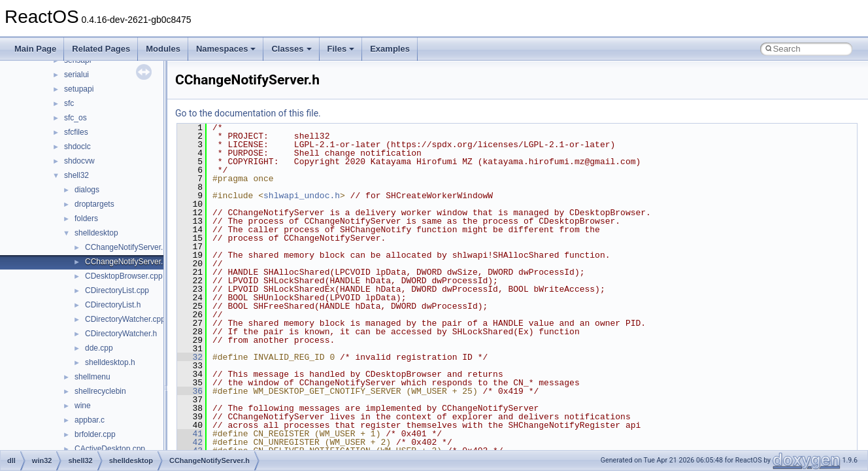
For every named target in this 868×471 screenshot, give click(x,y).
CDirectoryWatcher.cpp (125, 319)
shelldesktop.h (110, 362)
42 (190, 442)
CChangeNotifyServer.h (126, 262)
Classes (291, 49)
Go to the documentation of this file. (248, 113)
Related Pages (101, 49)
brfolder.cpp (95, 434)
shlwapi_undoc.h (302, 196)
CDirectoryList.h (113, 305)
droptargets (94, 204)
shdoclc (77, 147)
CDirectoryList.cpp (117, 290)
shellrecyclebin (100, 391)
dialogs (87, 190)
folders (86, 218)
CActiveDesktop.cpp (110, 449)
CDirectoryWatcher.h (121, 334)
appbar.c (90, 420)
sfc (69, 103)
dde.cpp (99, 348)
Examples (390, 49)
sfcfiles (76, 132)
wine (83, 406)
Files (341, 49)
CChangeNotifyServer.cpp (130, 247)
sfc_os (75, 118)
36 (190, 391)
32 (190, 357)
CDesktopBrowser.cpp (124, 276)
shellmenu (92, 377)
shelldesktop (96, 233)
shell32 (76, 175)
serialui (76, 75)
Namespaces (226, 49)
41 (190, 434)
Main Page (35, 49)
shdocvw (79, 161)
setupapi (79, 89)
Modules (163, 49)
